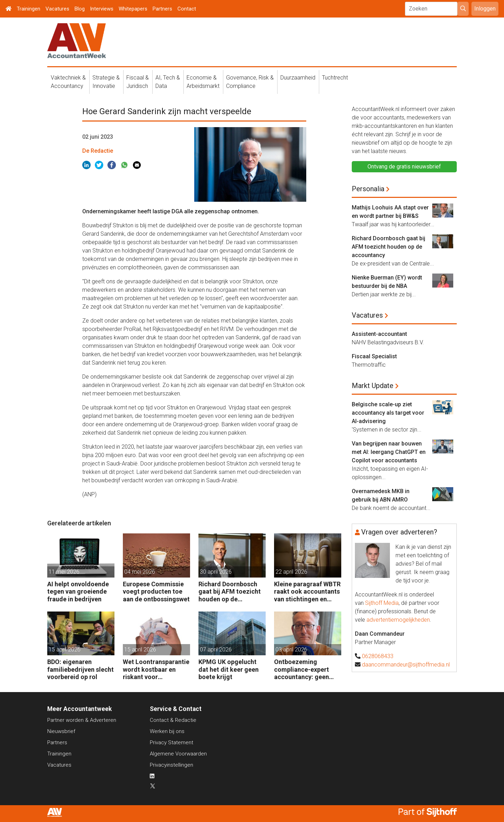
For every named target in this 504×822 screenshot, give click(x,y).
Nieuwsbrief (61, 731)
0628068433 (378, 656)
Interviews (102, 9)
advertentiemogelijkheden (398, 620)
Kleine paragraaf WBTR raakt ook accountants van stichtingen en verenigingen (307, 592)
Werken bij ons (167, 731)
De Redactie (98, 151)
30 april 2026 (216, 572)
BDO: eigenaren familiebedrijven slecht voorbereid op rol (80, 669)
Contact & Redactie (173, 720)
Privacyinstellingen (171, 765)
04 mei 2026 (140, 572)
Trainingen (29, 9)
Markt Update (373, 386)
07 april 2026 (216, 650)
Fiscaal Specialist (374, 356)
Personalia (368, 189)
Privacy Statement (171, 742)
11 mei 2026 (64, 572)
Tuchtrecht (335, 78)
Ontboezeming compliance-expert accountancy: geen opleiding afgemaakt (304, 669)
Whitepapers (133, 9)
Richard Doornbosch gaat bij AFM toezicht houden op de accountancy (230, 592)
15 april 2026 (65, 650)
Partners (162, 9)
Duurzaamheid (298, 78)
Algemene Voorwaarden (178, 754)
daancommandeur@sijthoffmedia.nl (406, 665)
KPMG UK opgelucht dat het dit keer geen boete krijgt (229, 669)
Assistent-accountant (379, 334)
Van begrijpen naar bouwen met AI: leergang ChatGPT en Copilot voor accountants (389, 452)
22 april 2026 (291, 572)
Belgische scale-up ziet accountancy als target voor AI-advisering (388, 413)
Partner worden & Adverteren (82, 720)
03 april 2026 (291, 650)
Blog (80, 9)
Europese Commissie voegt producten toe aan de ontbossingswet (156, 592)
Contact (187, 9)
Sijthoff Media (382, 603)
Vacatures (57, 9)
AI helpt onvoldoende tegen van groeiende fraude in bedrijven (78, 592)
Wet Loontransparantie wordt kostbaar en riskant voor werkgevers (156, 669)
